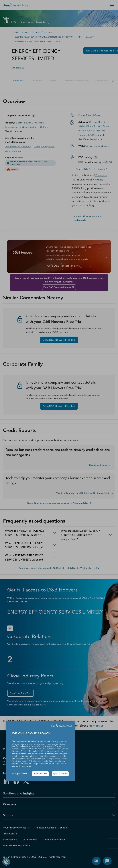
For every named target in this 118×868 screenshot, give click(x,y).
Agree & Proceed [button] (60, 774)
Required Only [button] (40, 774)
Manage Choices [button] (20, 774)
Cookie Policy (25, 766)
